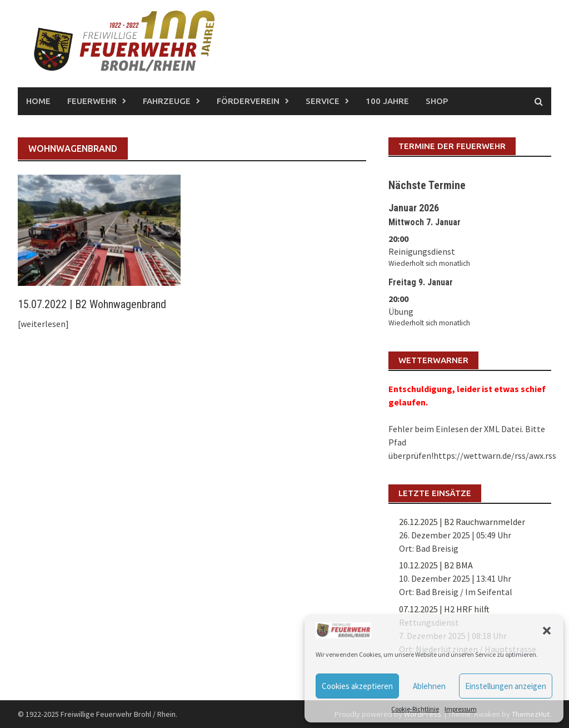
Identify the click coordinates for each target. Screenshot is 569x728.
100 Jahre (387, 101)
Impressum (461, 709)
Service (323, 101)
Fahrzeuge (167, 101)
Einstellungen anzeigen (506, 686)
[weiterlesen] (43, 324)
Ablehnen (429, 686)
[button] (547, 631)
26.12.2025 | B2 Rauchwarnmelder (462, 522)
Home (38, 101)
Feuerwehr (92, 101)
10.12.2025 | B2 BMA (436, 565)
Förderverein (248, 101)
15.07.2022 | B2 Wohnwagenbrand (92, 304)
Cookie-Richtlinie (415, 709)
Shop (437, 101)
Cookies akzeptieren (357, 686)
